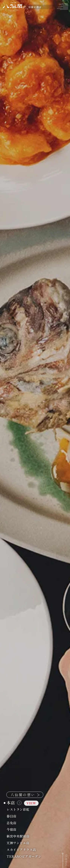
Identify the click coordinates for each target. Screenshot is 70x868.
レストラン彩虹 (27, 809)
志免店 (21, 823)
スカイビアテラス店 (30, 850)
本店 (23, 803)
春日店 (21, 816)
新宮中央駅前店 (27, 836)
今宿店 (21, 830)
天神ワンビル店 (27, 843)
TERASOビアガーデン (33, 856)
